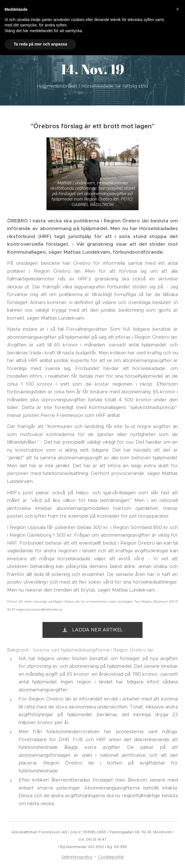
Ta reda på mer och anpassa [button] (40, 44)
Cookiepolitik (111, 857)
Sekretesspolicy (77, 857)
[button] (178, 9)
